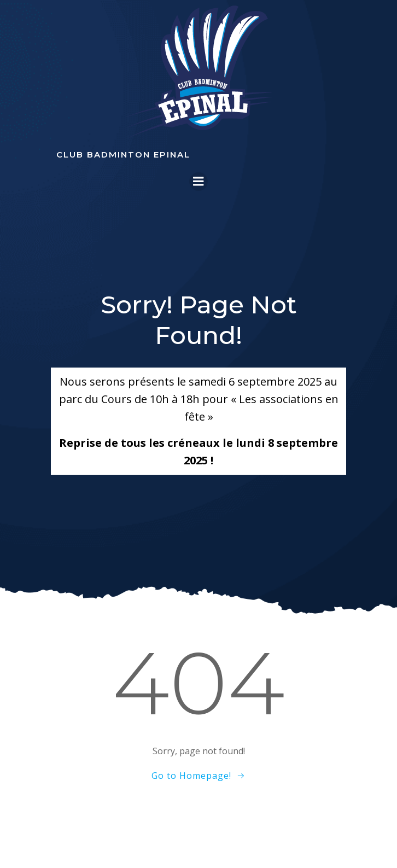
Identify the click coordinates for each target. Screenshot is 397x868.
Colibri (199, 841)
